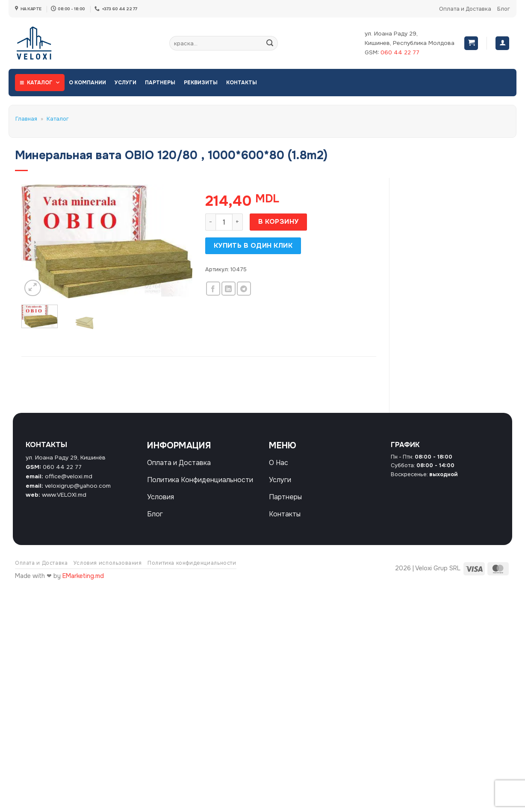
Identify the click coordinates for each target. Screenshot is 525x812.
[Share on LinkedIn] (229, 289)
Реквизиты (201, 83)
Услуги (125, 83)
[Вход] (502, 43)
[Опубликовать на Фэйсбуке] (213, 289)
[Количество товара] (224, 222)
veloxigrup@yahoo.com (78, 486)
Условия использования (108, 563)
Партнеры (160, 83)
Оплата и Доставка (465, 9)
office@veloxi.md (69, 476)
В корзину (279, 222)
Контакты (242, 83)
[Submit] (270, 43)
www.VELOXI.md (64, 495)
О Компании (87, 83)
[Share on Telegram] (244, 289)
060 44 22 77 (400, 52)
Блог (504, 9)
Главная (26, 119)
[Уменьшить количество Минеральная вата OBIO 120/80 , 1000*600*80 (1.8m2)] (210, 222)
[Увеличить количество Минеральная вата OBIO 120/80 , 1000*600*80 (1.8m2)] (238, 222)
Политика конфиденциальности (192, 563)
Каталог (44, 83)
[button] (471, 43)
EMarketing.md (83, 576)
